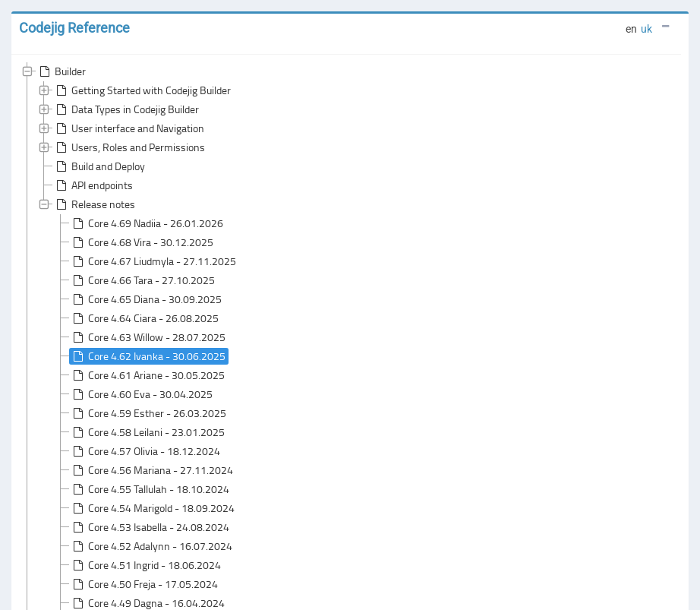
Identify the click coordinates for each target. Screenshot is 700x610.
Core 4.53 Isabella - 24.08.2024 (150, 527)
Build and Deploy (99, 166)
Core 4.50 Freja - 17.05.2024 (144, 584)
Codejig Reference (74, 28)
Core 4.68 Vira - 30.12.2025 (142, 242)
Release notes (94, 204)
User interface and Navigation (129, 128)
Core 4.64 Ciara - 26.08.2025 (144, 318)
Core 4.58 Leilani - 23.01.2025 (147, 432)
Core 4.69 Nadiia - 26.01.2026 (147, 223)
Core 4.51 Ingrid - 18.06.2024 (145, 565)
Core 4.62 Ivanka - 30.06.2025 (148, 356)
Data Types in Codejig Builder (126, 109)
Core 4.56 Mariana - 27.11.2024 (151, 470)
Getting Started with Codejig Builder (142, 90)
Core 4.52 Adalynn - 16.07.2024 (151, 546)
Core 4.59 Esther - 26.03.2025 (148, 413)
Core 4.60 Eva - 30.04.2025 (141, 394)
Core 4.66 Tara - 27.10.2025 (142, 280)
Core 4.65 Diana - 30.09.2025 (146, 299)
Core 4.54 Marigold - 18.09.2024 (152, 508)
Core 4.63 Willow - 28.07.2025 (148, 337)
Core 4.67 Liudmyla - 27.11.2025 (153, 261)
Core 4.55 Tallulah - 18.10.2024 (150, 489)
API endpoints (93, 185)
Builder (61, 71)
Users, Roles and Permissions (129, 147)
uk (646, 29)
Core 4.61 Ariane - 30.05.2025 (147, 375)
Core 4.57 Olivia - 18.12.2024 (145, 451)
